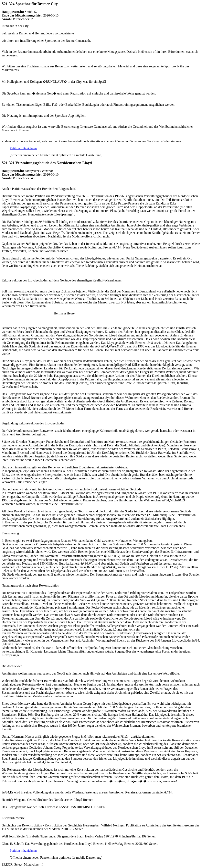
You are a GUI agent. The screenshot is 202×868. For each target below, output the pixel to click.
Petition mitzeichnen (23, 148)
